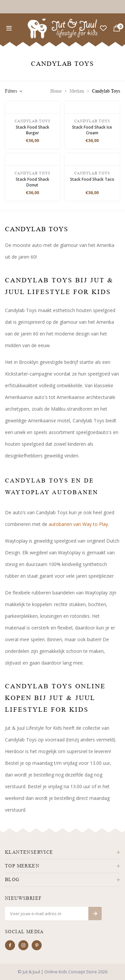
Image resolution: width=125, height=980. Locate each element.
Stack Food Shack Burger (32, 130)
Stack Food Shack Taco (92, 179)
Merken (77, 91)
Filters (14, 91)
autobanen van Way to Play (78, 524)
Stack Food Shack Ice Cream (92, 130)
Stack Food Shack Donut (32, 182)
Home (56, 91)
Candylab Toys (106, 91)
